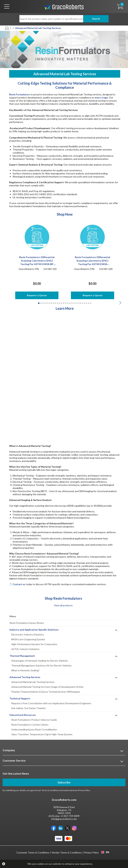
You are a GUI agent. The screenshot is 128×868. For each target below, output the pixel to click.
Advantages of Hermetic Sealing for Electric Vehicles (40, 661)
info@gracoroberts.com (64, 819)
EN (105, 852)
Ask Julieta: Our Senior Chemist (28, 708)
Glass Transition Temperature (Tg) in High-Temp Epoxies (42, 734)
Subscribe (64, 782)
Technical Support (20, 698)
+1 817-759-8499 (70, 816)
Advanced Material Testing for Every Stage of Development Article (47, 687)
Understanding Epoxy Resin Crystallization (34, 729)
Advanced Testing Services (25, 677)
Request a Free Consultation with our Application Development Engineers (51, 703)
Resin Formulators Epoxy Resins (27, 623)
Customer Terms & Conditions (33, 852)
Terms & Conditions (50, 790)
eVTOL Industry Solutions (25, 649)
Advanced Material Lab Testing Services (33, 682)
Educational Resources (23, 715)
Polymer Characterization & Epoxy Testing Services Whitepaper (46, 692)
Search (96, 19)
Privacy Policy (84, 790)
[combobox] (105, 852)
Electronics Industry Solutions (28, 634)
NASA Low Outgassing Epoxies (28, 639)
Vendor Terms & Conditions (67, 852)
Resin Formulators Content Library (30, 725)
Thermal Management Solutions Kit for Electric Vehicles (41, 665)
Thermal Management (22, 656)
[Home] (7, 28)
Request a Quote (37, 295)
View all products (63, 605)
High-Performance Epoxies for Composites (34, 644)
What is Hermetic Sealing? (25, 670)
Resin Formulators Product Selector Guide (34, 720)
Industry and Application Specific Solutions (34, 630)
